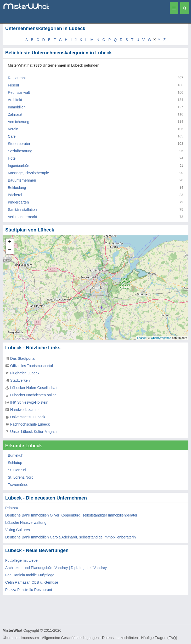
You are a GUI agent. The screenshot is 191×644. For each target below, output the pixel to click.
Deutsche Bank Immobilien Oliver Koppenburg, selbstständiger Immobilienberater (71, 515)
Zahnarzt (15, 114)
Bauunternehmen (22, 180)
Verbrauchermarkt (22, 217)
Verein (13, 129)
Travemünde (18, 485)
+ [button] (10, 242)
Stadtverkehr (21, 380)
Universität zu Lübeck (28, 417)
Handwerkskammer (26, 410)
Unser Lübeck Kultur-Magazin (34, 432)
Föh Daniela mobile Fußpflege (30, 575)
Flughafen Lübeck (25, 373)
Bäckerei (15, 195)
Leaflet (141, 338)
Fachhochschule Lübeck (30, 424)
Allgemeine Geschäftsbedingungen (70, 638)
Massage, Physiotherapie (28, 173)
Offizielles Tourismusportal (32, 366)
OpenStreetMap (161, 338)
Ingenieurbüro (19, 166)
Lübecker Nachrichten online (33, 395)
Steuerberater (19, 144)
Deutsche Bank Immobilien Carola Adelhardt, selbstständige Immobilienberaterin (71, 537)
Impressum (30, 638)
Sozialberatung (20, 151)
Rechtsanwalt (19, 92)
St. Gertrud (17, 470)
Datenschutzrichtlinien (120, 638)
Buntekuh (16, 455)
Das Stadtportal (23, 358)
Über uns (10, 638)
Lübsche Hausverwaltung (26, 523)
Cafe (12, 136)
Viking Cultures (18, 530)
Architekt (15, 100)
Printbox (12, 508)
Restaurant (17, 78)
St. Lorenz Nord (21, 477)
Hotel (12, 158)
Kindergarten (18, 202)
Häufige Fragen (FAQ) (159, 638)
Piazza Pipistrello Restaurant (29, 590)
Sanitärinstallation (22, 210)
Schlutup (15, 463)
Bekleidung (17, 188)
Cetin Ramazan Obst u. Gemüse (32, 582)
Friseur (14, 85)
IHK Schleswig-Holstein (29, 402)
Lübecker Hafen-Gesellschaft (34, 388)
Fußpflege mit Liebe (21, 560)
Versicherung (19, 122)
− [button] (10, 250)
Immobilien (17, 107)
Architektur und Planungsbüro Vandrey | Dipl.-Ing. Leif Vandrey (56, 568)
